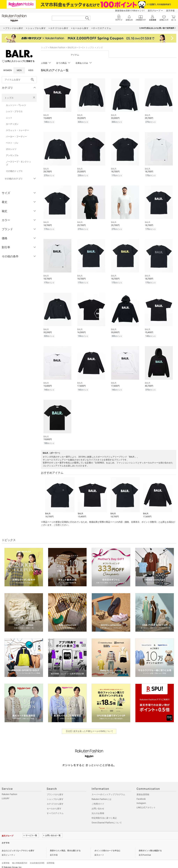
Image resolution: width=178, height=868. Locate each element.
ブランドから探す (55, 791)
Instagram (141, 800)
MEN (19, 70)
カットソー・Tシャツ (16, 105)
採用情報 (51, 860)
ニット (9, 118)
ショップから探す (55, 796)
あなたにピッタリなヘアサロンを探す (18, 848)
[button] (60, 494)
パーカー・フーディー (16, 137)
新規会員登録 (143, 791)
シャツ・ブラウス (14, 112)
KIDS (31, 70)
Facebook (141, 796)
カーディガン (12, 124)
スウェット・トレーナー (17, 130)
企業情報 (6, 860)
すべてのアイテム (55, 810)
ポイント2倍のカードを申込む (107, 848)
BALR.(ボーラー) (75, 48)
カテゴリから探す (55, 801)
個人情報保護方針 (20, 860)
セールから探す (54, 805)
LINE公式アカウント (146, 804)
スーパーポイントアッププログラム (108, 791)
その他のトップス (14, 171)
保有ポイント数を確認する (150, 848)
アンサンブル (12, 155)
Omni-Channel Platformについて (107, 820)
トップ (44, 48)
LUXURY (6, 795)
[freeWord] (19, 80)
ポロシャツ (11, 149)
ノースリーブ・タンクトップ (18, 163)
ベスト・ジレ (12, 143)
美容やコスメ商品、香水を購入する (65, 848)
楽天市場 (170, 11)
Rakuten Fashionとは (101, 796)
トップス (9, 98)
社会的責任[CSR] (37, 860)
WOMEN (8, 70)
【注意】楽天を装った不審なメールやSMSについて (89, 728)
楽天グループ (154, 11)
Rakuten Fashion (58, 48)
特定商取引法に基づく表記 (104, 815)
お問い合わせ (98, 805)
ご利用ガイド (98, 801)
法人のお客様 (98, 810)
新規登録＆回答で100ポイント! (130, 11)
